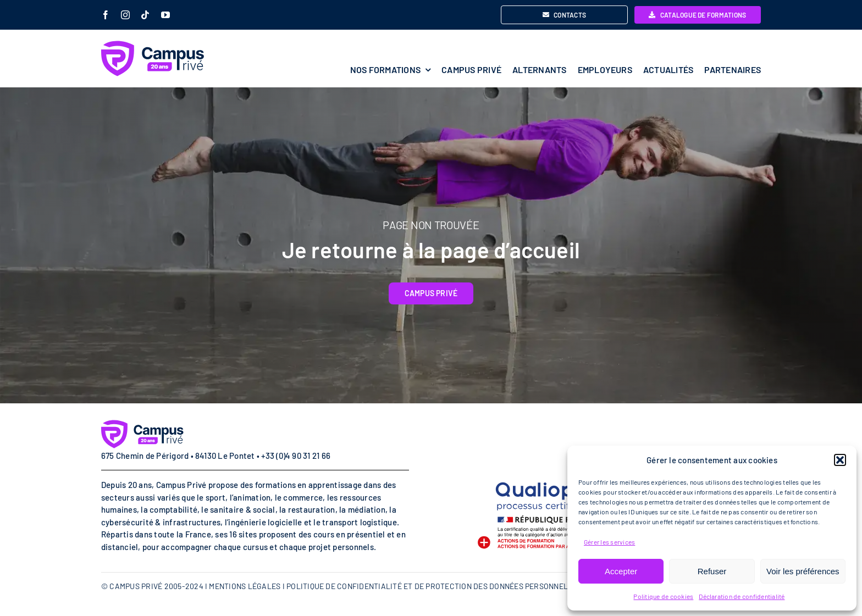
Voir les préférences (803, 571)
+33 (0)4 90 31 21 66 (296, 456)
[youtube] (165, 15)
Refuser (712, 571)
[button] (840, 460)
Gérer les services (609, 542)
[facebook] (106, 15)
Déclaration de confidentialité (742, 596)
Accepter (621, 571)
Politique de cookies (663, 596)
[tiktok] (145, 15)
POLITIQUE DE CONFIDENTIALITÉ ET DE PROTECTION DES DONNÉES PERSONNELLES (434, 586)
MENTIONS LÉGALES (245, 586)
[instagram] (125, 15)
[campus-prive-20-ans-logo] (184, 45)
